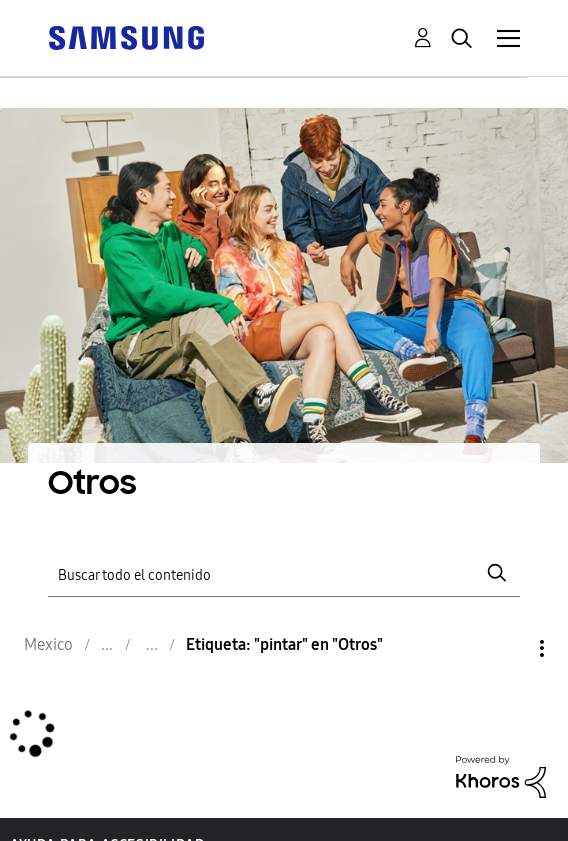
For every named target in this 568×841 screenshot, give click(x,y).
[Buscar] (283, 573)
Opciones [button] (508, 648)
